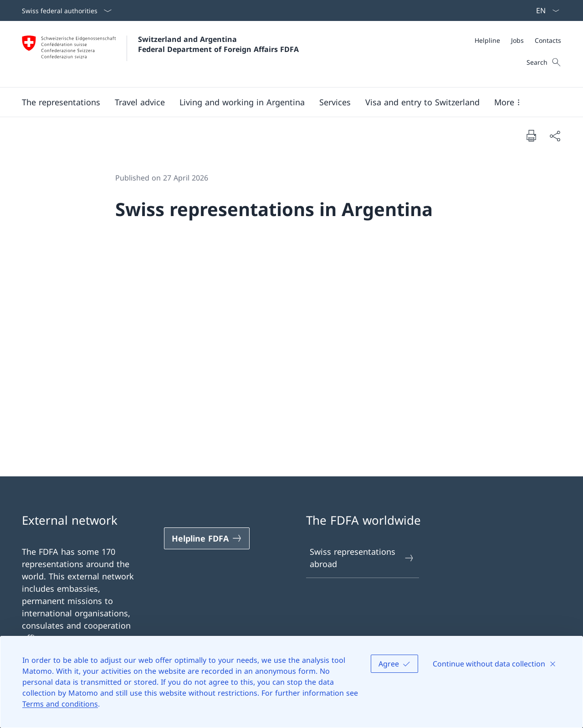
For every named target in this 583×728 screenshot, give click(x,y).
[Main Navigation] (284, 102)
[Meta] (518, 40)
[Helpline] (487, 40)
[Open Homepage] (160, 54)
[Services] (335, 102)
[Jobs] (517, 40)
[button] (61, 102)
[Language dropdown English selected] (545, 10)
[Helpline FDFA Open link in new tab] (207, 538)
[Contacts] (548, 40)
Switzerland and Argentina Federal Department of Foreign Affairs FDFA (218, 44)
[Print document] (531, 135)
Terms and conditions (60, 704)
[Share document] (555, 136)
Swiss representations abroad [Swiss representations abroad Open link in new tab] (362, 558)
